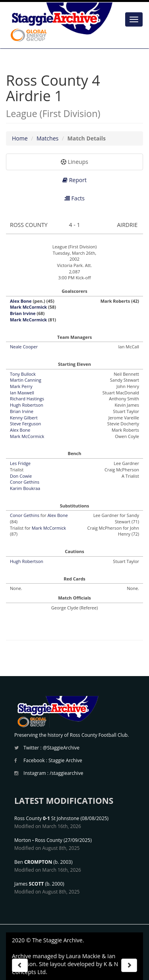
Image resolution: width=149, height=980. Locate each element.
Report (74, 180)
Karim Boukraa (25, 488)
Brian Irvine (23, 313)
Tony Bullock (23, 374)
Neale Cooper (24, 347)
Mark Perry (21, 386)
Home (20, 138)
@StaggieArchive (61, 748)
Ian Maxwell (22, 393)
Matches (47, 138)
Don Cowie (21, 476)
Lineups (74, 162)
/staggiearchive (66, 773)
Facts (74, 198)
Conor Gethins (25, 482)
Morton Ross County (38, 840)
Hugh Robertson (27, 405)
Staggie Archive (65, 760)
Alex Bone (21, 301)
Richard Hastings (27, 399)
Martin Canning (26, 380)
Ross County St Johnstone (47, 818)
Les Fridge (20, 463)
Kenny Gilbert (24, 418)
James (29, 884)
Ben (33, 862)
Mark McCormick (28, 307)
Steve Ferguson (25, 424)
